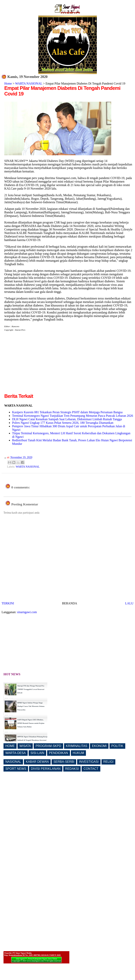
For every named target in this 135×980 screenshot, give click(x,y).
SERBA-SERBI (64, 762)
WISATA (25, 746)
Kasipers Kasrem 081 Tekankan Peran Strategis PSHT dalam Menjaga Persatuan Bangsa (67, 412)
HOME (10, 746)
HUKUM (78, 753)
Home (8, 83)
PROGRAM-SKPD (49, 746)
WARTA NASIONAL (29, 83)
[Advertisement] (37, 365)
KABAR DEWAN (37, 762)
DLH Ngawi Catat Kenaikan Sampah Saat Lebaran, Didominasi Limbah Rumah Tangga (67, 419)
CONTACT (91, 769)
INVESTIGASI (89, 762)
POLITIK (117, 746)
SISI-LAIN (37, 753)
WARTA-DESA (16, 753)
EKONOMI (99, 746)
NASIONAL (13, 762)
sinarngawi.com (27, 612)
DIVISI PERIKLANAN (46, 769)
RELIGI (108, 762)
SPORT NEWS (16, 769)
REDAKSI (72, 769)
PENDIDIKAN (58, 753)
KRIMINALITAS (77, 746)
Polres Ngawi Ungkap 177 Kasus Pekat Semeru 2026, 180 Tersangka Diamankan (63, 423)
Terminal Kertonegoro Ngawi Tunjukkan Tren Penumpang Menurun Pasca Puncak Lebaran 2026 (73, 416)
